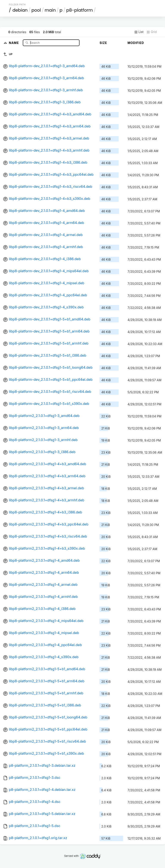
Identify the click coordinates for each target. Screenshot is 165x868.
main (50, 10)
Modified (136, 43)
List (139, 32)
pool (36, 10)
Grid (152, 32)
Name (14, 43)
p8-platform (79, 10)
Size (103, 43)
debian (20, 10)
